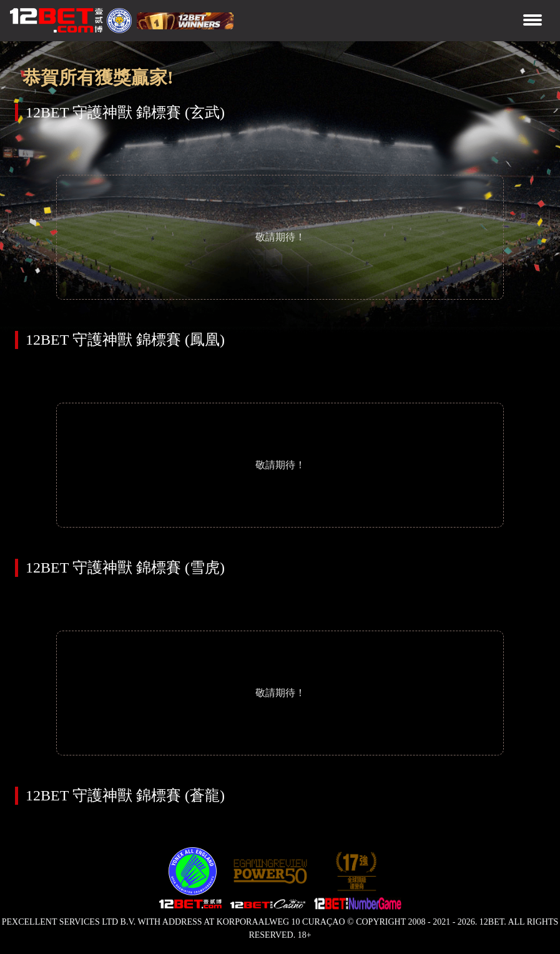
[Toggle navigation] (533, 21)
